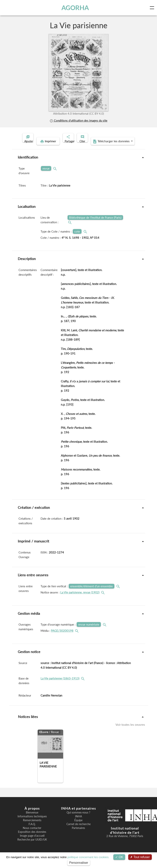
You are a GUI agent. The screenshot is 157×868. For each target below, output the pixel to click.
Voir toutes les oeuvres (130, 731)
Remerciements (32, 826)
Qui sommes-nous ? (78, 819)
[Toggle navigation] (153, 8)
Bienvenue (32, 819)
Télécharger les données (104, 147)
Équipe (78, 826)
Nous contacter (32, 834)
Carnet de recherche (78, 830)
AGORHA (76, 8)
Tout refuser (140, 857)
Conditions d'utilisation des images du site (78, 120)
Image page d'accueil (32, 842)
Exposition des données (32, 838)
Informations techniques (32, 822)
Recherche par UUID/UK (32, 846)
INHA (78, 822)
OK (119, 857)
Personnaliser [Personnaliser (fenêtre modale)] (79, 863)
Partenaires (78, 834)
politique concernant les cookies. (88, 857)
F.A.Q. (32, 830)
